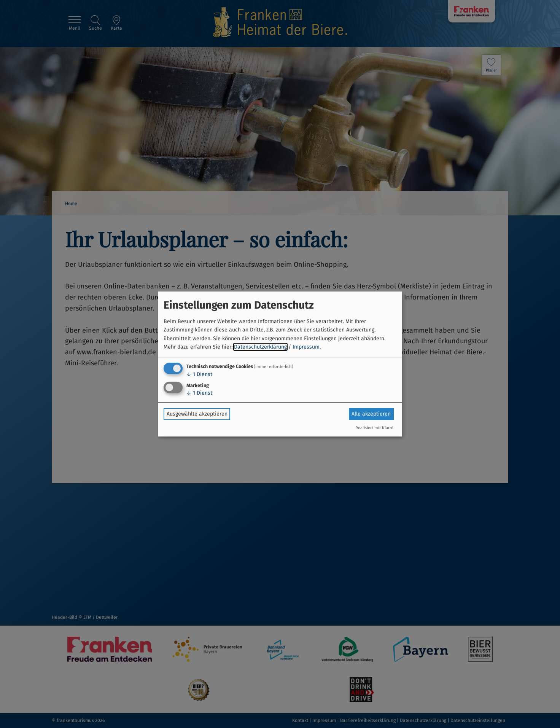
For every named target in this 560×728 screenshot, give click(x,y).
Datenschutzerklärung (260, 347)
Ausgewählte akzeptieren (197, 414)
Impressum (306, 347)
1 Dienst (199, 374)
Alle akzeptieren (371, 414)
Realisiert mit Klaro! (374, 428)
